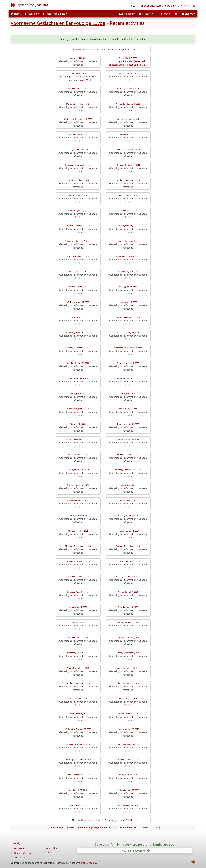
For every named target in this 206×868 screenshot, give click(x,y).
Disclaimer (20, 858)
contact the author (151, 828)
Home (16, 14)
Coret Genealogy (88, 863)
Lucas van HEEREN (137, 65)
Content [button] (31, 14)
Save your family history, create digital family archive (134, 844)
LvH (134, 828)
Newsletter (51, 848)
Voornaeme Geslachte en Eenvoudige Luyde (58, 23)
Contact (50, 853)
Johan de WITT (83, 80)
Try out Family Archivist (134, 851)
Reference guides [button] (54, 14)
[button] (127, 14)
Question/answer (23, 853)
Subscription (21, 849)
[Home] (33, 6)
